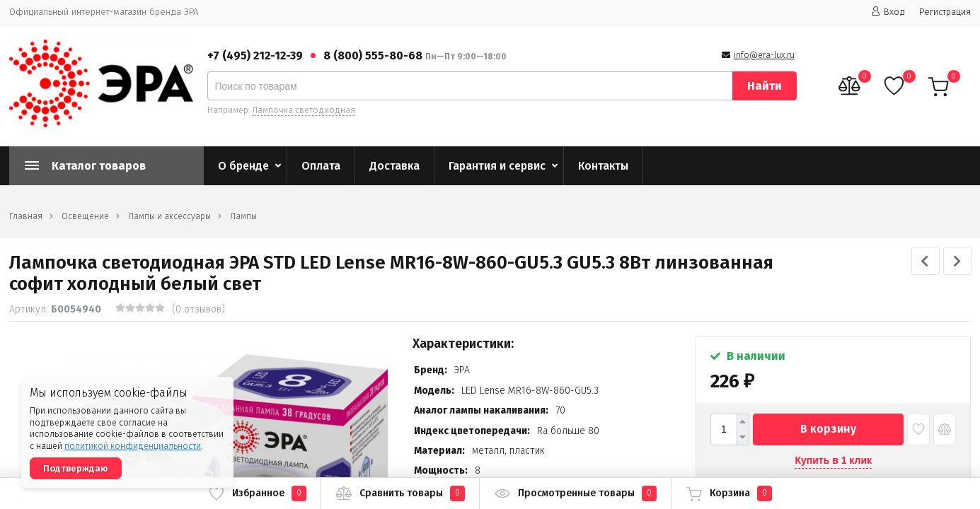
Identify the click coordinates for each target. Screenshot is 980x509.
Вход (888, 12)
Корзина (729, 493)
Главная (26, 216)
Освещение (85, 216)
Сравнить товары (400, 493)
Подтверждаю (76, 468)
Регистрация (945, 12)
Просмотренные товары (575, 493)
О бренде (243, 166)
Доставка (394, 166)
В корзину (828, 429)
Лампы (243, 216)
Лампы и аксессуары (169, 216)
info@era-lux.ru (764, 55)
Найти (765, 86)
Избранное (257, 493)
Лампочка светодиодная (304, 110)
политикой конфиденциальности (133, 446)
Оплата (321, 166)
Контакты (603, 166)
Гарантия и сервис (497, 166)
